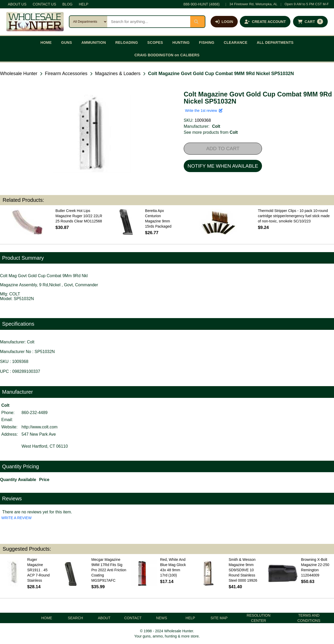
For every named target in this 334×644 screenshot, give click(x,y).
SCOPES (155, 42)
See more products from (211, 132)
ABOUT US (17, 4)
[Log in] (224, 22)
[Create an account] (265, 22)
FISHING (207, 42)
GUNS (67, 42)
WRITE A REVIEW (16, 518)
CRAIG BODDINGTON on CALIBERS (167, 55)
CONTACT (133, 618)
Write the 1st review (204, 111)
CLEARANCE (236, 42)
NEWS (162, 618)
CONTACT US (44, 4)
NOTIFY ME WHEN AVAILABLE (223, 166)
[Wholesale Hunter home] (35, 22)
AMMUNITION (94, 42)
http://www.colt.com (40, 427)
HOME (46, 42)
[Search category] (88, 22)
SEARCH (75, 618)
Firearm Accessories (66, 74)
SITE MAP (219, 618)
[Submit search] (198, 22)
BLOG (67, 4)
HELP (84, 4)
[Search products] (149, 22)
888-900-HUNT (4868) (202, 4)
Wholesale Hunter (19, 74)
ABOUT (104, 618)
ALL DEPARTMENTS (275, 42)
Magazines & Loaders (118, 74)
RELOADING (127, 42)
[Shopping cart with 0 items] (310, 22)
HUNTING (181, 42)
